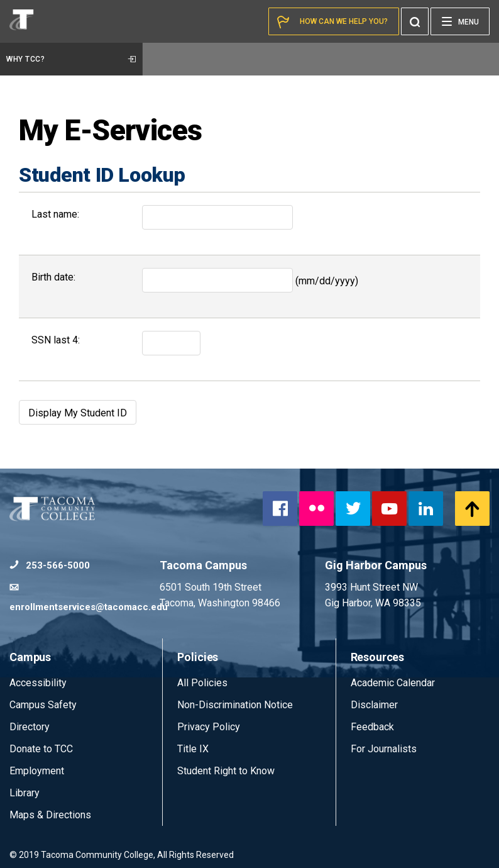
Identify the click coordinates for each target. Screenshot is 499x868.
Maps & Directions (50, 815)
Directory (30, 727)
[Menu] (460, 21)
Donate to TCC (41, 749)
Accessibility (38, 683)
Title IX (193, 749)
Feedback (372, 727)
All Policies (204, 683)
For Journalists (384, 749)
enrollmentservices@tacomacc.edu (85, 598)
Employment (37, 771)
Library (25, 793)
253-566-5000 (50, 565)
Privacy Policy (209, 727)
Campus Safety (43, 705)
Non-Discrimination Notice (235, 705)
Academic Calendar (393, 683)
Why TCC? (71, 59)
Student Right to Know (226, 771)
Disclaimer (374, 705)
